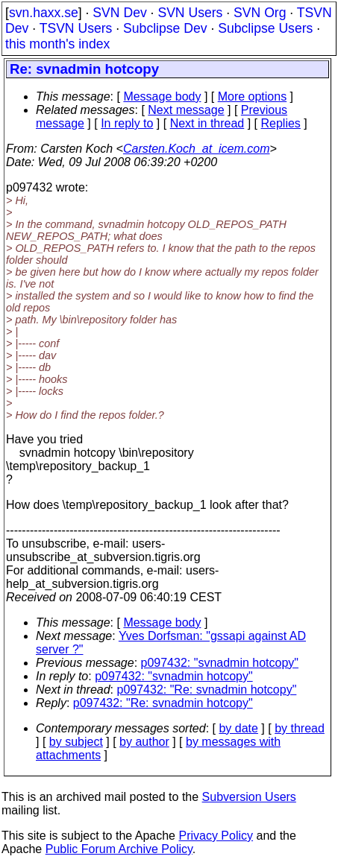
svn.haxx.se (44, 13)
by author (144, 742)
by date (238, 728)
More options (253, 96)
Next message (186, 110)
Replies (281, 123)
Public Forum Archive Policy (119, 849)
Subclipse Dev (165, 28)
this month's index (57, 44)
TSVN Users (76, 28)
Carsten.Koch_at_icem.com (197, 149)
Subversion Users (249, 797)
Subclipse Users (265, 28)
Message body (162, 96)
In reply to (127, 123)
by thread (300, 728)
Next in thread (207, 123)
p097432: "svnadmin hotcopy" (220, 663)
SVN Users (190, 13)
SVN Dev (119, 13)
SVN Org (260, 13)
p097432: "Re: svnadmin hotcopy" (207, 690)
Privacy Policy (216, 836)
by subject (76, 742)
